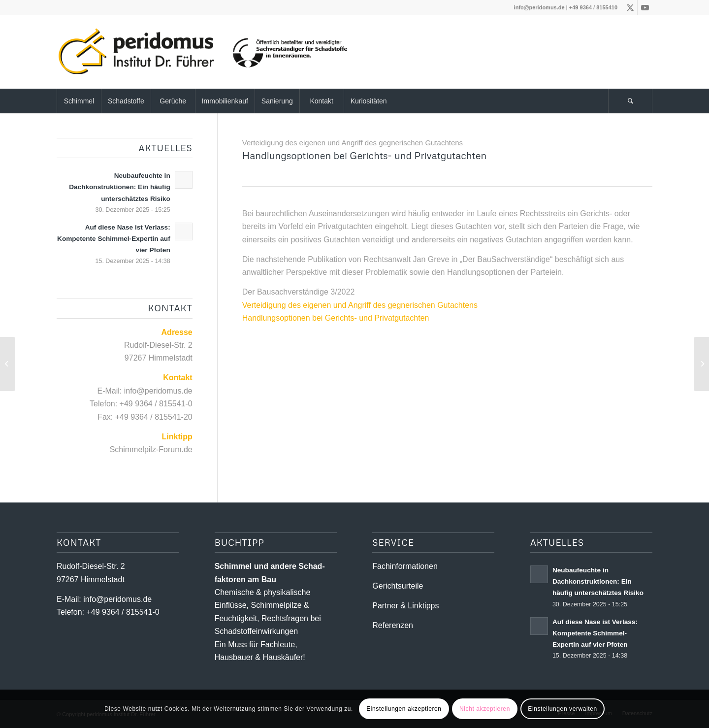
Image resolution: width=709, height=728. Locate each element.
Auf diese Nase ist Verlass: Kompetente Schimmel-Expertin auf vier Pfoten (114, 239)
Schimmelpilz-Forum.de (151, 449)
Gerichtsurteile (398, 586)
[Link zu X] (630, 7)
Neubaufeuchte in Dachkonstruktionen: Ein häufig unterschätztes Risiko (119, 187)
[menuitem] (79, 101)
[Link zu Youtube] (645, 7)
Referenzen (393, 625)
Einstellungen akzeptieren (404, 709)
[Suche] (630, 101)
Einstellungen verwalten (563, 709)
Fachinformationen (405, 566)
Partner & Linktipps (405, 606)
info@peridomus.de (539, 7)
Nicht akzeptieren (485, 709)
